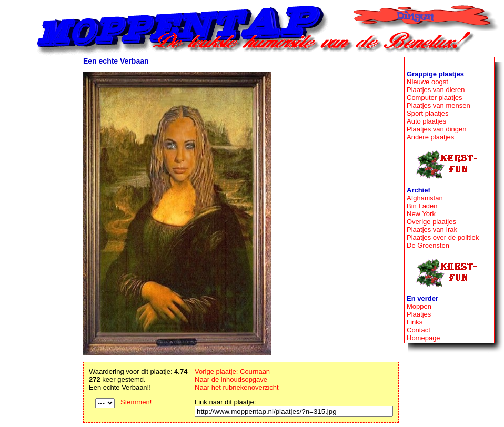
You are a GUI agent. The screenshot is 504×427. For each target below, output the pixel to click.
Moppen (419, 306)
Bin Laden (422, 206)
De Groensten (428, 245)
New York (421, 214)
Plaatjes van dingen (436, 129)
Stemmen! (136, 402)
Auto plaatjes (426, 121)
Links (415, 322)
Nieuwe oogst (427, 82)
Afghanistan (425, 198)
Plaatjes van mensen (439, 105)
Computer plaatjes (435, 98)
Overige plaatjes (431, 222)
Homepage (424, 338)
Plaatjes (419, 314)
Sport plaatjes (428, 113)
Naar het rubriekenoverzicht (237, 387)
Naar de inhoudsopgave (231, 379)
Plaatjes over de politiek (443, 237)
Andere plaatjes (430, 137)
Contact (419, 330)
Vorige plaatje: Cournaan (232, 372)
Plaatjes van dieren (436, 90)
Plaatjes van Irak (432, 230)
